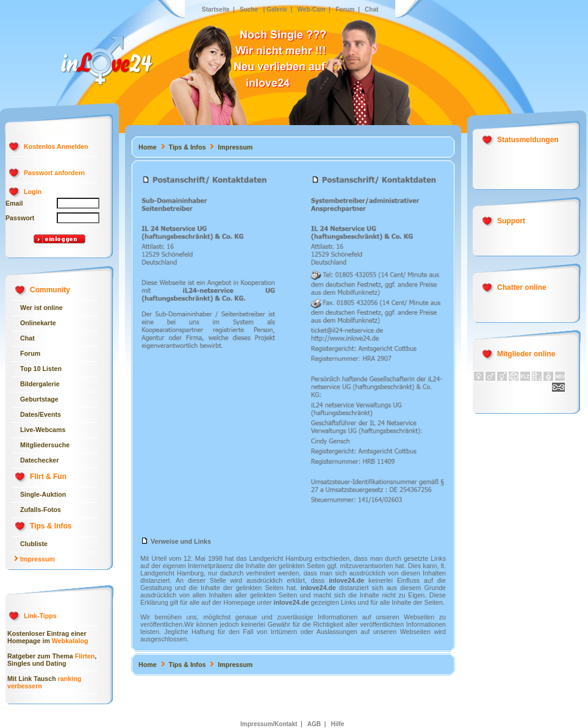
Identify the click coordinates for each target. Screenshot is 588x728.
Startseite (216, 9)
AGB (314, 724)
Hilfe (337, 724)
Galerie (277, 9)
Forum (344, 9)
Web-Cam (312, 9)
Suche (249, 9)
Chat (371, 9)
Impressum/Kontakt (269, 724)
